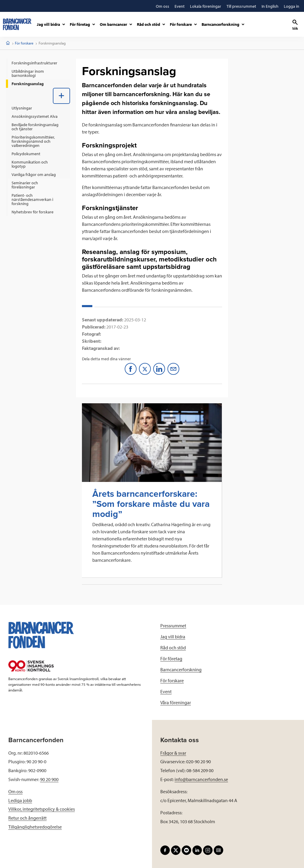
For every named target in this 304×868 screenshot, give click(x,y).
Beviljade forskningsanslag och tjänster (35, 127)
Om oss (15, 791)
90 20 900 (49, 779)
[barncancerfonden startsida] (17, 24)
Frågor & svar (173, 753)
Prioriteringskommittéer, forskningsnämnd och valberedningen (33, 141)
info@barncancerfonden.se (201, 779)
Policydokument (26, 154)
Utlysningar (22, 108)
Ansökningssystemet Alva (35, 116)
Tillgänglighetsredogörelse (35, 827)
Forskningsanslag (28, 84)
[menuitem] (38, 63)
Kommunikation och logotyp (30, 164)
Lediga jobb (20, 800)
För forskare (24, 43)
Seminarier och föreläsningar (25, 185)
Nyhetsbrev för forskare (33, 212)
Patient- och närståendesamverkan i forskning (32, 199)
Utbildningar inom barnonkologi (28, 73)
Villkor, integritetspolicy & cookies (42, 809)
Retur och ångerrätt (27, 818)
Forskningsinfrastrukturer (34, 63)
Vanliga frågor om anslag (34, 174)
